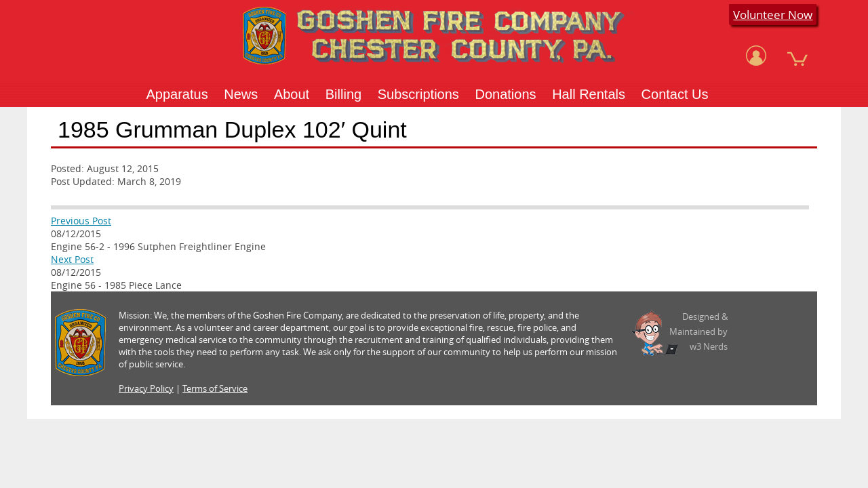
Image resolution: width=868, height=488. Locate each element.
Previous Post (81, 221)
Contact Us (675, 94)
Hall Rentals (589, 94)
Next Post (72, 259)
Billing (343, 94)
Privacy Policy (146, 388)
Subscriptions (418, 94)
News (241, 94)
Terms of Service (215, 388)
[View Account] (756, 56)
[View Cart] (797, 56)
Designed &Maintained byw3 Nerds (698, 331)
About (292, 94)
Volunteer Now (773, 15)
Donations (505, 94)
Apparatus (177, 94)
